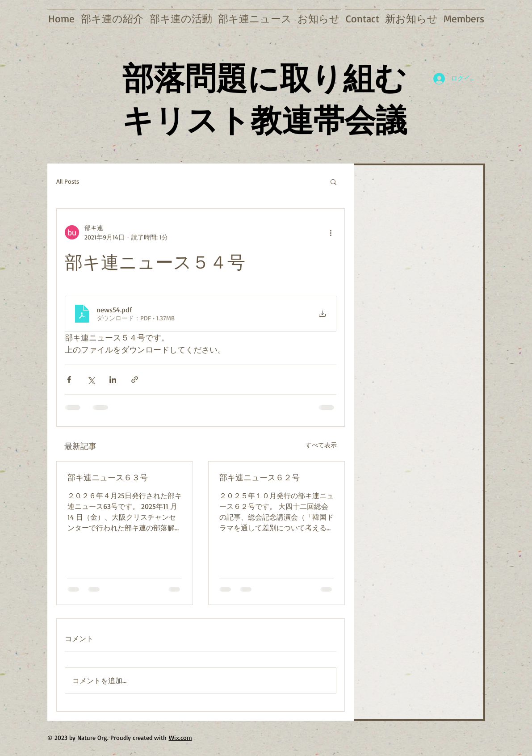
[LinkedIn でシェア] (113, 380)
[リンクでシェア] (135, 380)
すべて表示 (321, 445)
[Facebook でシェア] (69, 380)
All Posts (68, 181)
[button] (333, 181)
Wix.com (180, 737)
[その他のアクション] (331, 232)
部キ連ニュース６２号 (260, 477)
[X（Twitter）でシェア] (91, 380)
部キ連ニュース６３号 (108, 477)
